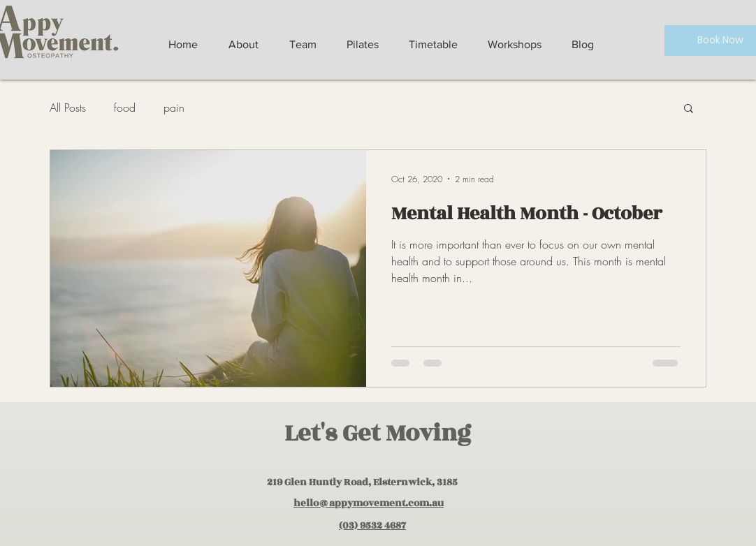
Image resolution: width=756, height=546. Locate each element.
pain (174, 108)
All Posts (68, 108)
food (125, 108)
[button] (689, 109)
